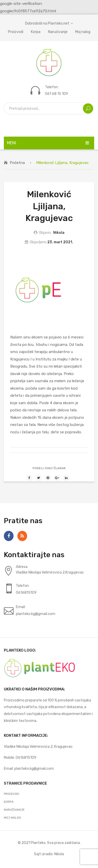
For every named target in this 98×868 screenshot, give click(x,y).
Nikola (59, 233)
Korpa (36, 32)
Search (88, 108)
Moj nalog (83, 32)
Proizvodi (16, 32)
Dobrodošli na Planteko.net (47, 23)
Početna (17, 163)
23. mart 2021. (60, 242)
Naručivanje (58, 32)
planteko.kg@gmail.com (34, 768)
